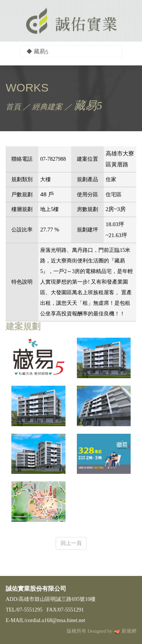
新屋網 (129, 631)
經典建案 (47, 107)
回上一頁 (71, 543)
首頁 (13, 107)
